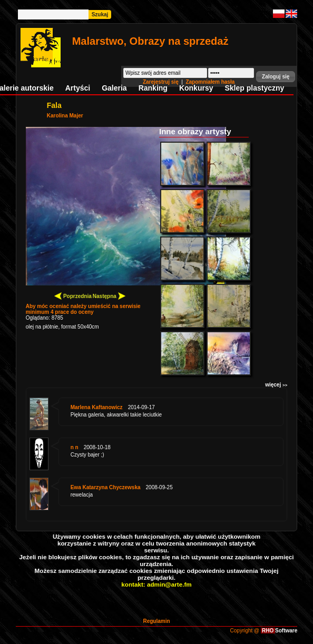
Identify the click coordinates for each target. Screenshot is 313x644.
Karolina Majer (65, 116)
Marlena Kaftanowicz (97, 407)
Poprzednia (73, 296)
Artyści (78, 88)
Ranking (153, 88)
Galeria (114, 88)
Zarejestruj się (162, 82)
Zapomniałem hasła (210, 82)
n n (75, 447)
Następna (109, 296)
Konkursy (196, 88)
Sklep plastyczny (254, 88)
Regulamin (156, 621)
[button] (276, 77)
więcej (276, 385)
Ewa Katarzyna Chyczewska (106, 487)
